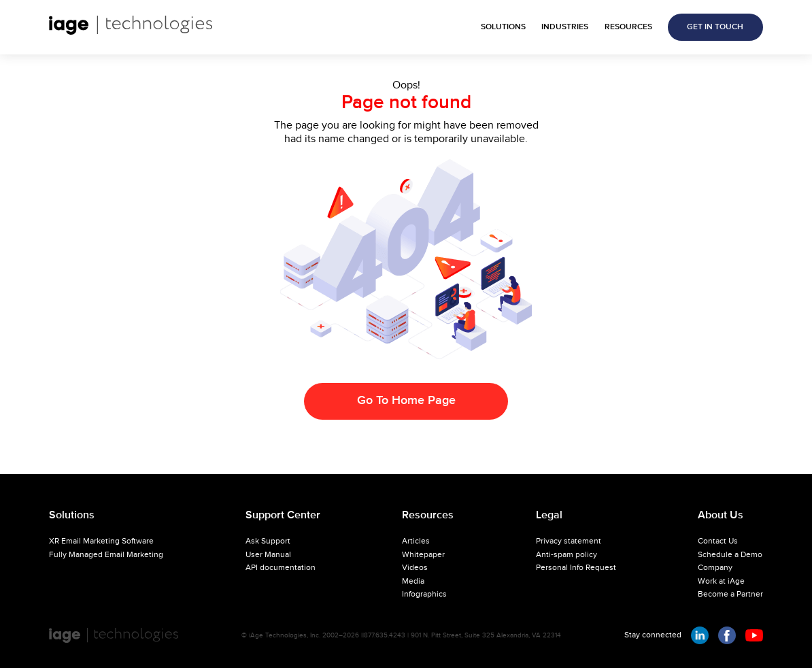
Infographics (424, 595)
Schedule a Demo (730, 555)
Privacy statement (569, 541)
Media (413, 582)
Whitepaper (423, 555)
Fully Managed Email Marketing (106, 555)
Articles (416, 541)
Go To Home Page (406, 401)
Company (715, 568)
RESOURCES (628, 27)
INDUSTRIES (565, 27)
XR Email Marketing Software (101, 541)
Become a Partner (730, 595)
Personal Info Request (576, 568)
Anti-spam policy (566, 555)
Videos (415, 568)
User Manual (268, 555)
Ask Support (268, 541)
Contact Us (718, 541)
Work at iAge (721, 582)
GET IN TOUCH (715, 27)
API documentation (281, 568)
